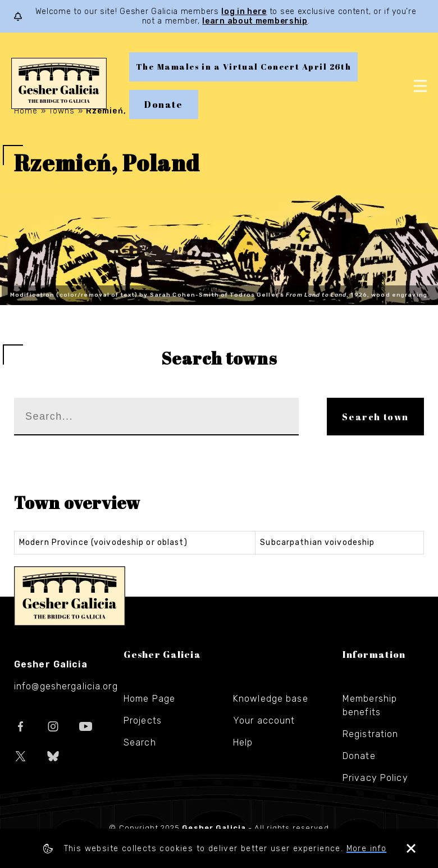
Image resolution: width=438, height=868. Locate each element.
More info (367, 849)
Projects (143, 721)
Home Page (149, 699)
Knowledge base (271, 699)
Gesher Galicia (70, 596)
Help (243, 742)
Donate (164, 104)
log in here (244, 12)
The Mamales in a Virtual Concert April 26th (243, 67)
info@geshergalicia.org (66, 686)
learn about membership (255, 21)
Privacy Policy (375, 778)
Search (140, 742)
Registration (370, 734)
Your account (264, 721)
